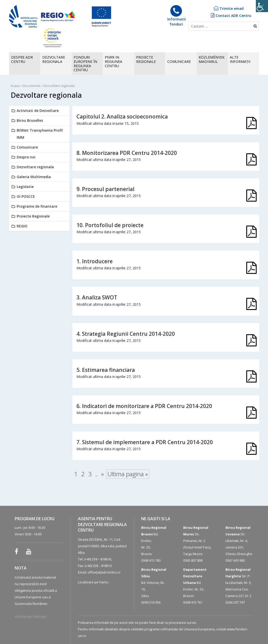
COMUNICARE (179, 62)
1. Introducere (95, 261)
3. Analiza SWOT (97, 297)
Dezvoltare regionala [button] (54, 59)
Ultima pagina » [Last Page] (128, 474)
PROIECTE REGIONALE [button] (146, 59)
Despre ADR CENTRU (22, 59)
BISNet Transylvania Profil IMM (40, 134)
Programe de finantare (37, 206)
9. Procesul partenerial (105, 189)
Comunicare (27, 147)
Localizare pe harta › (94, 582)
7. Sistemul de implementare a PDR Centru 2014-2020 (145, 442)
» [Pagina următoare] (102, 474)
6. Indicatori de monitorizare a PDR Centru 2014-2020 (144, 406)
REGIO (22, 226)
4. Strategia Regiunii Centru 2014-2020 (126, 334)
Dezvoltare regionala (35, 167)
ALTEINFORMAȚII (240, 59)
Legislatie (25, 187)
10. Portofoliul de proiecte (110, 225)
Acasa (15, 86)
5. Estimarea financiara (106, 370)
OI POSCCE (26, 196)
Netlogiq (40, 616)
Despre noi (26, 157)
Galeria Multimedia (34, 177)
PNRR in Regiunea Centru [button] (114, 62)
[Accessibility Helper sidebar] (262, 6)
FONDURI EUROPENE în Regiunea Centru (85, 64)
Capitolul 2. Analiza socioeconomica (122, 116)
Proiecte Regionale (33, 216)
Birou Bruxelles (30, 120)
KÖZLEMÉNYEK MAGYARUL (212, 59)
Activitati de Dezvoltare (38, 111)
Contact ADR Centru (231, 16)
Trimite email (229, 8)
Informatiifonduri (176, 16)
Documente (32, 86)
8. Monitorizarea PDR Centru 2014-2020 (127, 153)
